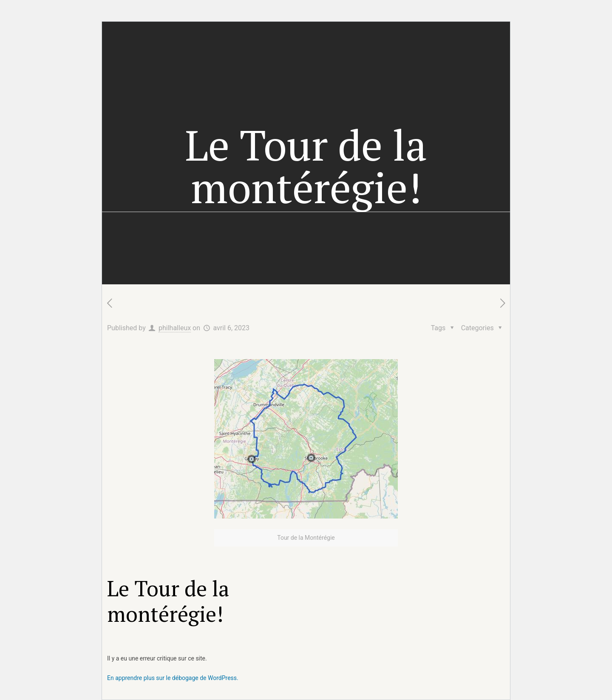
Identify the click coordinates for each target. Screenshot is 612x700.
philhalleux (175, 328)
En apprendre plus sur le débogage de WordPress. (173, 678)
